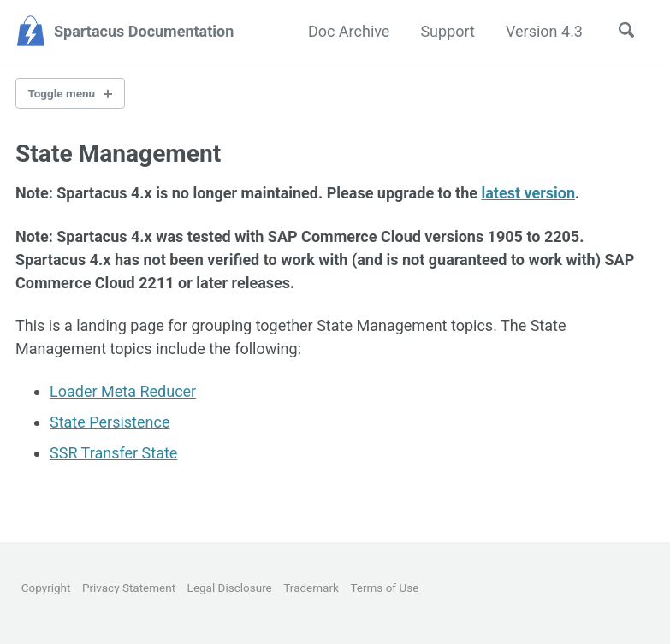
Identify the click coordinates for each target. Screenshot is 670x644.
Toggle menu (62, 93)
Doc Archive (349, 31)
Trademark (311, 588)
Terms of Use (384, 588)
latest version (528, 193)
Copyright (46, 588)
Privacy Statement (129, 588)
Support (448, 31)
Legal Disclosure (230, 588)
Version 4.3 (544, 31)
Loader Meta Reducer (123, 391)
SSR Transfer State (113, 453)
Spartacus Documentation (144, 31)
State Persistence (110, 422)
